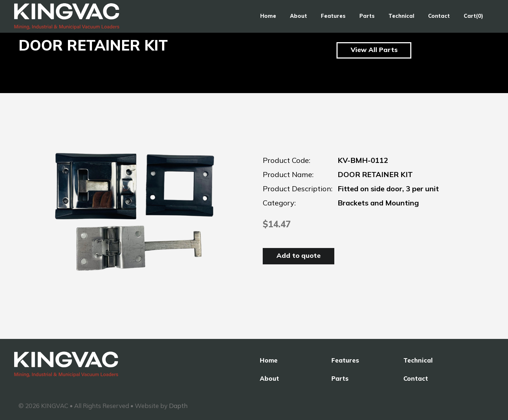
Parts (367, 16)
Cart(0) (473, 16)
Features (333, 16)
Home (268, 16)
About (299, 16)
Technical (401, 16)
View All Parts (374, 50)
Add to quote (299, 255)
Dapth (178, 406)
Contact (439, 16)
